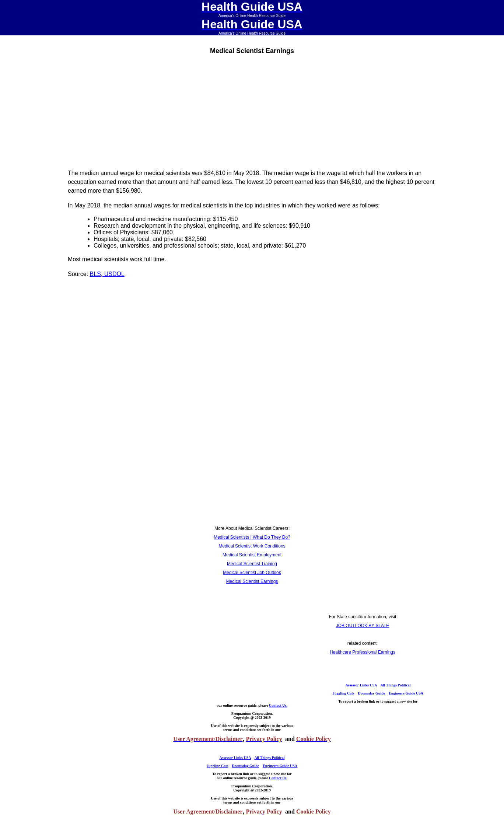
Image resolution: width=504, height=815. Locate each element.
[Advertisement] (252, 111)
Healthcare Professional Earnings (363, 652)
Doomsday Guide (372, 693)
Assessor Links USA (361, 685)
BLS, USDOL (107, 274)
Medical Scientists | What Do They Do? (252, 537)
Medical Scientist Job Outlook (252, 573)
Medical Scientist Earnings (252, 581)
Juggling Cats (344, 693)
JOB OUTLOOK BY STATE (363, 626)
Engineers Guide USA (406, 693)
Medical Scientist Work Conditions (252, 546)
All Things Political (395, 685)
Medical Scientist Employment (252, 555)
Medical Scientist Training (252, 564)
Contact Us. (278, 705)
